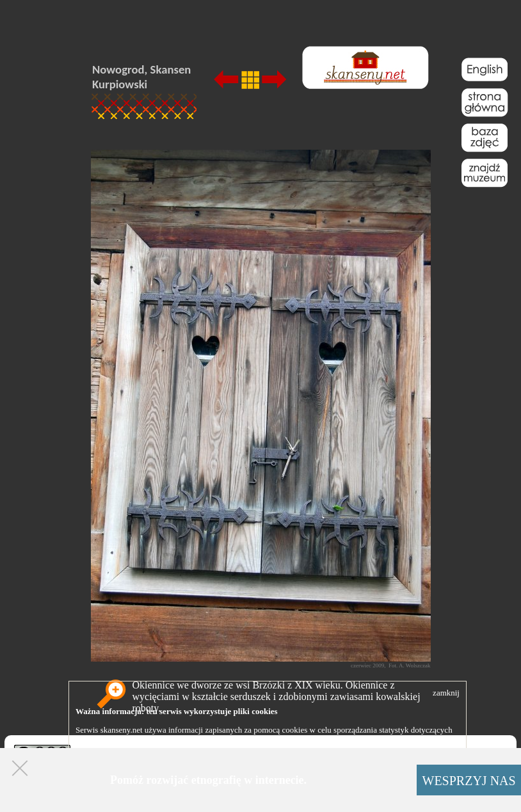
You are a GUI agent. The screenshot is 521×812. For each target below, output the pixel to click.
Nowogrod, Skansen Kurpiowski (141, 77)
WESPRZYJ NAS (469, 781)
